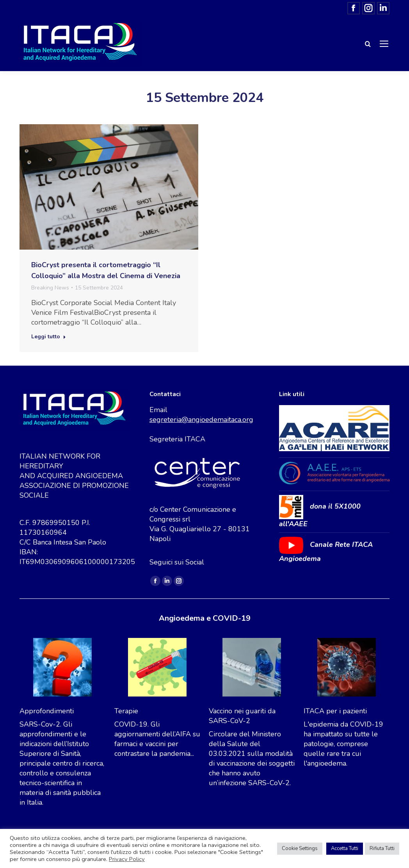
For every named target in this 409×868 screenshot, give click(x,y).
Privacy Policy (127, 859)
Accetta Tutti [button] (345, 848)
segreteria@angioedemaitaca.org (201, 420)
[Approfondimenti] (62, 669)
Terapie (126, 711)
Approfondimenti (47, 711)
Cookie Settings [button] (300, 848)
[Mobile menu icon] (384, 44)
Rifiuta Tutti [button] (382, 848)
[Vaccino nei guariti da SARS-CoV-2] (252, 669)
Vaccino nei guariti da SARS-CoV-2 (242, 716)
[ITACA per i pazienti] (347, 669)
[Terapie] (157, 669)
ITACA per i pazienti (335, 711)
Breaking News (50, 288)
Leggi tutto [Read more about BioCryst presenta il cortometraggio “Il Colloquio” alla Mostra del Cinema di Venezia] (49, 337)
